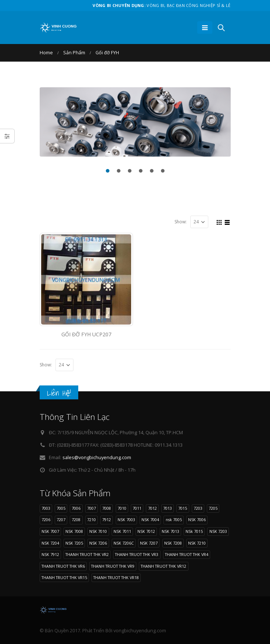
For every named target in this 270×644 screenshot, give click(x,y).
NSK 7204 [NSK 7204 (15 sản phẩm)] (50, 543)
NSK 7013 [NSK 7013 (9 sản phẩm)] (170, 531)
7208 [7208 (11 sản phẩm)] (76, 519)
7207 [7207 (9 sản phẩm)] (61, 519)
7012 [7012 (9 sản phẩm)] (152, 508)
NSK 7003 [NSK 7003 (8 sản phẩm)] (126, 519)
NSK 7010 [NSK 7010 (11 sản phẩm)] (98, 531)
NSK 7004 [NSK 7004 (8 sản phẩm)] (150, 519)
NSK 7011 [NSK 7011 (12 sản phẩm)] (122, 531)
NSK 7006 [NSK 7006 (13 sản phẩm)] (197, 519)
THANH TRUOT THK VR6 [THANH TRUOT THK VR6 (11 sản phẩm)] (63, 566)
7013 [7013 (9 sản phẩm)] (168, 508)
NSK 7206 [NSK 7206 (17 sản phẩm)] (98, 543)
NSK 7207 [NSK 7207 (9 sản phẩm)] (149, 543)
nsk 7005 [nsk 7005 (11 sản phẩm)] (174, 519)
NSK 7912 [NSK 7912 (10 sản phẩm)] (50, 554)
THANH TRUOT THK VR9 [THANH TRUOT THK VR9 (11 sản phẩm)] (113, 566)
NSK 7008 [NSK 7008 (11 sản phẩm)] (74, 531)
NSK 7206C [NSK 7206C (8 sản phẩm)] (124, 543)
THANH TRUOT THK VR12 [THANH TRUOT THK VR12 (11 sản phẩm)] (163, 566)
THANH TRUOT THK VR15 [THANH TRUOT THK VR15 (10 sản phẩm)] (64, 577)
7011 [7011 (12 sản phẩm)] (137, 508)
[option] (135, 122)
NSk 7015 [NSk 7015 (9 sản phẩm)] (194, 531)
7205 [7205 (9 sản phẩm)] (213, 508)
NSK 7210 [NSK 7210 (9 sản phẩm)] (197, 543)
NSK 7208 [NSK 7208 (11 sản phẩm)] (173, 543)
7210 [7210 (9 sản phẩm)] (91, 519)
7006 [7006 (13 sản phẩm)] (76, 508)
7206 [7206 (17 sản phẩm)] (46, 519)
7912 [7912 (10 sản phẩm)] (107, 519)
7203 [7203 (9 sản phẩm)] (198, 508)
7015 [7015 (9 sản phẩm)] (183, 508)
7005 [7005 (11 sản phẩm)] (61, 508)
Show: (181, 222)
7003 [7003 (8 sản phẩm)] (46, 508)
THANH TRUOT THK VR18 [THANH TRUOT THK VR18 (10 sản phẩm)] (116, 577)
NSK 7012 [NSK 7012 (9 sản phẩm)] (146, 531)
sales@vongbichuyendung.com (97, 458)
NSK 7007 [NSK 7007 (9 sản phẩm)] (50, 531)
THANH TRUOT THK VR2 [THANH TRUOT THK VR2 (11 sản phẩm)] (87, 554)
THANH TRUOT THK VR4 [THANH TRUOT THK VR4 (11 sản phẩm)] (187, 554)
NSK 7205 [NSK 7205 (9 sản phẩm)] (74, 543)
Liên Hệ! (59, 393)
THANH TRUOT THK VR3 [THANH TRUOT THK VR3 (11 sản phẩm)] (137, 554)
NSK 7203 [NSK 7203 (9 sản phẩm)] (218, 531)
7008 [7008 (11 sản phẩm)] (107, 508)
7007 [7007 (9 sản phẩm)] (91, 508)
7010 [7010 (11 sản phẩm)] (122, 508)
